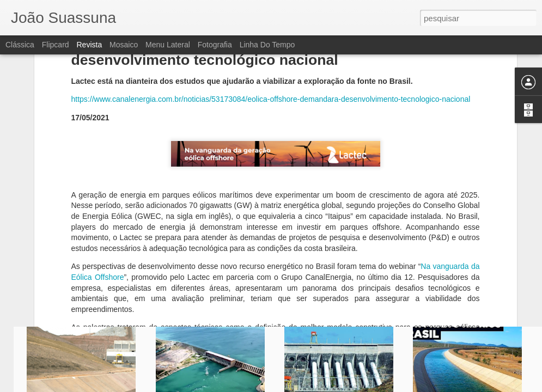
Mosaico (124, 45)
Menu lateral (168, 45)
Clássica (20, 45)
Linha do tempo (267, 45)
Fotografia (215, 45)
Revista (89, 45)
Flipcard (56, 45)
